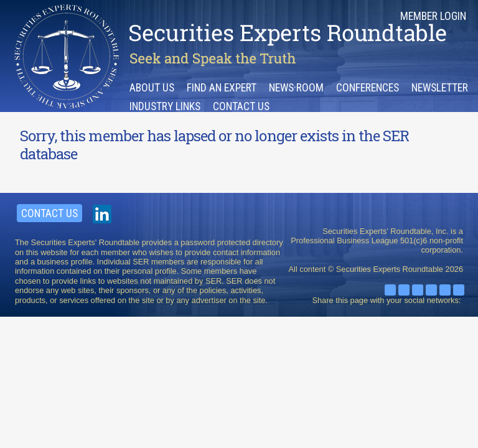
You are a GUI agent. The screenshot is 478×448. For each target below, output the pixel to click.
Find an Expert (222, 88)
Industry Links (165, 106)
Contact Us (241, 106)
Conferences (368, 88)
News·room (296, 88)
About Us (152, 88)
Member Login (433, 16)
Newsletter (440, 88)
